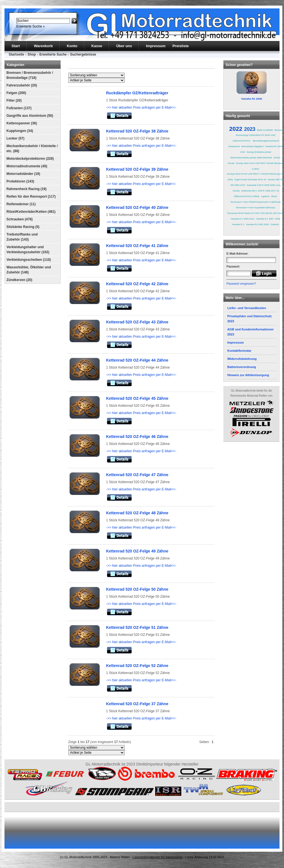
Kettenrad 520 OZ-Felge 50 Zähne (137, 589)
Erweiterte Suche (53, 54)
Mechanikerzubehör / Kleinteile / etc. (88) (32, 149)
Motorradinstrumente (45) (27, 166)
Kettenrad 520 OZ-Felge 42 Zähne (137, 284)
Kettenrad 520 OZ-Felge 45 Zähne (137, 398)
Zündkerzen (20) (19, 280)
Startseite (16, 54)
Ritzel (274, 196)
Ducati (231, 163)
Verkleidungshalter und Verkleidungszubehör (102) (28, 250)
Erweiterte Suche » (30, 26)
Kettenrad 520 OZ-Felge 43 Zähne (137, 322)
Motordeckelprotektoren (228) (30, 159)
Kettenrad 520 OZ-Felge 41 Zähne (137, 246)
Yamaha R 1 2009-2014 (242, 219)
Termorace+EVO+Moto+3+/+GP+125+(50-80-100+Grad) (256, 213)
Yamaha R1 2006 (251, 99)
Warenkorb (43, 46)
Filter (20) (14, 100)
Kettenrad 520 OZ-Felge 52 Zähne (137, 666)
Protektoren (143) (20, 181)
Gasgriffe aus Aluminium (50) (30, 116)
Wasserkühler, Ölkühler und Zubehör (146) (29, 270)
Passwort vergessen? (241, 284)
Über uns (124, 46)
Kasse (97, 46)
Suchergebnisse (83, 54)
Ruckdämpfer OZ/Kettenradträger (137, 93)
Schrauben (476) (20, 219)
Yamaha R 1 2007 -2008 (268, 219)
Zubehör (275, 224)
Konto (72, 46)
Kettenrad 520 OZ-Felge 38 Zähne (137, 131)
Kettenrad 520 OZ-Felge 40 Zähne (137, 207)
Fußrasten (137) (19, 108)
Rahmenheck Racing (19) (27, 189)
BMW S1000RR (265, 130)
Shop (32, 54)
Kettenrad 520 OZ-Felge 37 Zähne (137, 704)
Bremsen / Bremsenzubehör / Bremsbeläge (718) (30, 75)
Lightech (265, 196)
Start (16, 46)
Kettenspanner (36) (22, 123)
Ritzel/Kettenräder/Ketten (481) (31, 212)
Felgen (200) (16, 93)
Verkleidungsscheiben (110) (29, 260)
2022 (236, 129)
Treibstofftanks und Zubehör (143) (22, 237)
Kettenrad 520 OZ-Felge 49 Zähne (137, 551)
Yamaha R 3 (238, 224)
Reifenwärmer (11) (21, 204)
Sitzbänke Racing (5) (23, 227)
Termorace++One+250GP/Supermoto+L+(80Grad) (256, 202)
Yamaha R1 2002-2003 (257, 224)
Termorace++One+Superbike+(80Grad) (255, 208)
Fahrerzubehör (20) (22, 85)
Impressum (156, 46)
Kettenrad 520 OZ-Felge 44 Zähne (137, 360)
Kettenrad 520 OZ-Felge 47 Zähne (137, 475)
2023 (250, 129)
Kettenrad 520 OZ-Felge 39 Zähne (137, 169)
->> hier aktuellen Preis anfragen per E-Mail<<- (141, 108)
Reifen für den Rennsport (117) (31, 197)
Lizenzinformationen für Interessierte (157, 857)
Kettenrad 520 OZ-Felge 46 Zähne (137, 437)
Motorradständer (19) (23, 174)
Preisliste (181, 46)
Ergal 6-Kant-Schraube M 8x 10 (250, 180)
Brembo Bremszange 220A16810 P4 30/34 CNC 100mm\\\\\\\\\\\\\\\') (257, 135)
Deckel (277, 158)
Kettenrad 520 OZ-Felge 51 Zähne (137, 627)
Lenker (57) (15, 138)
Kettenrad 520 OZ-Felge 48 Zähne (137, 513)
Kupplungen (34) (20, 131)
